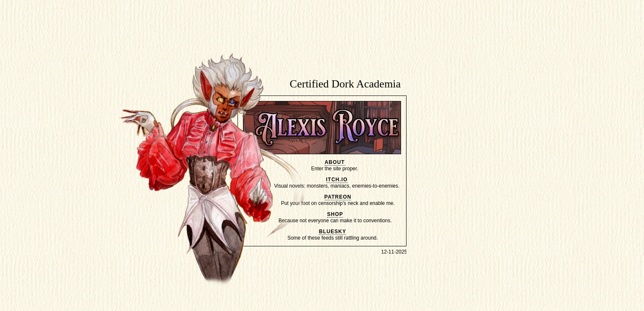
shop (335, 214)
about (335, 162)
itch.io (337, 180)
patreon (338, 197)
